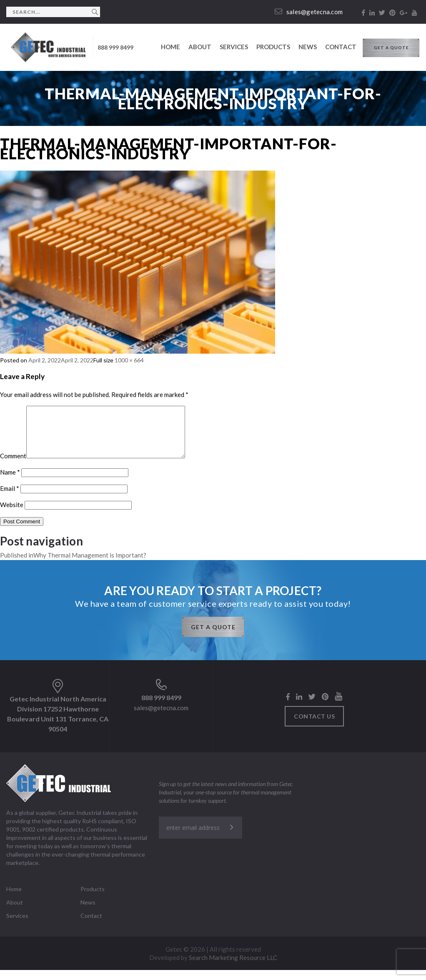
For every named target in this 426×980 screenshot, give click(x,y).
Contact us (314, 726)
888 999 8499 (115, 47)
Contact (341, 47)
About (200, 47)
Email (10, 498)
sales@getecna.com (309, 12)
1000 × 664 (129, 360)
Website (12, 515)
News (308, 47)
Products (273, 47)
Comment (13, 466)
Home (170, 47)
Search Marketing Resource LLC (233, 967)
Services (234, 47)
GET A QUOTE (391, 48)
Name (10, 482)
